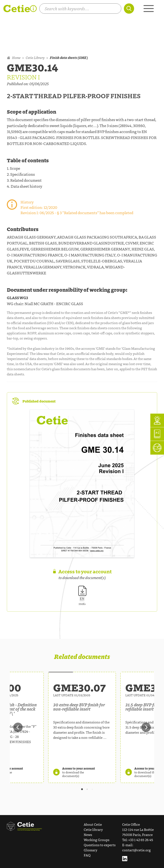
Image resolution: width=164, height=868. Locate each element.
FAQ (87, 855)
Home (14, 58)
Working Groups (97, 840)
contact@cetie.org (136, 850)
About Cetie (93, 824)
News (88, 835)
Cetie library (93, 829)
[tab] (82, 789)
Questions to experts (100, 845)
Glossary (91, 850)
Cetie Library (35, 58)
